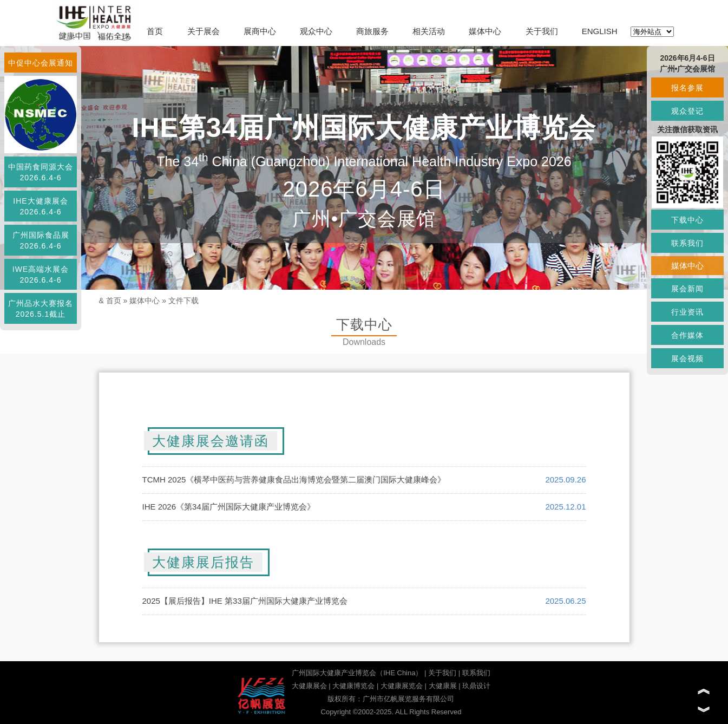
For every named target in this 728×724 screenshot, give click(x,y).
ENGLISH (600, 31)
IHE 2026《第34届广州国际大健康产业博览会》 (229, 507)
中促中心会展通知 (41, 63)
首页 (155, 31)
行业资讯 (687, 312)
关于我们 (542, 31)
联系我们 (476, 673)
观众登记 (687, 111)
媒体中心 (485, 31)
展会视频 (687, 358)
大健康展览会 (402, 686)
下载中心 (687, 220)
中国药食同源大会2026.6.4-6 (41, 172)
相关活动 (429, 31)
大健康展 (443, 686)
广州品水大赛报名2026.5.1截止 (41, 309)
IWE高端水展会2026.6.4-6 (41, 275)
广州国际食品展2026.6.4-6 (41, 240)
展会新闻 (687, 289)
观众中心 (316, 31)
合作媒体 (687, 335)
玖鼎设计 (476, 686)
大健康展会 (309, 686)
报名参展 (687, 88)
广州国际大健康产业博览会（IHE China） (357, 673)
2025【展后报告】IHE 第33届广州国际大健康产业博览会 (245, 601)
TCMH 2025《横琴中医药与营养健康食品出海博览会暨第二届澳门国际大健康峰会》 (294, 480)
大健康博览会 (353, 686)
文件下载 (183, 301)
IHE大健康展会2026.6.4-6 (40, 206)
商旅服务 (372, 31)
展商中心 (260, 31)
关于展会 (204, 31)
